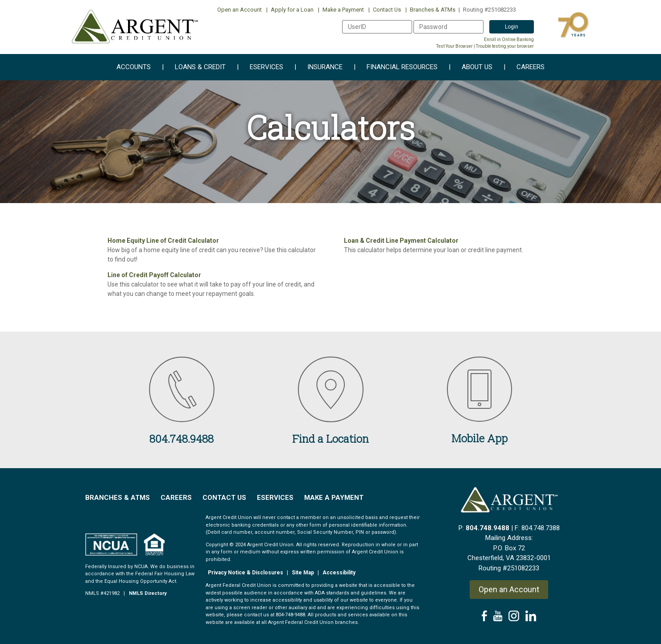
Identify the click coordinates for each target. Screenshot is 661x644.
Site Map (303, 573)
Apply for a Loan (290, 10)
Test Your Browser (454, 46)
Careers (524, 67)
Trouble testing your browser (505, 46)
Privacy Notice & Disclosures (246, 573)
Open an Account (240, 10)
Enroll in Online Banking (509, 39)
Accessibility (339, 573)
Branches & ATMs (430, 10)
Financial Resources (396, 67)
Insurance (318, 67)
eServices (260, 67)
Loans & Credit (194, 67)
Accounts (134, 67)
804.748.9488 (487, 528)
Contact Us (385, 10)
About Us (471, 67)
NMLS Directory (148, 593)
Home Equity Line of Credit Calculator (163, 241)
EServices (275, 498)
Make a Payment (341, 10)
